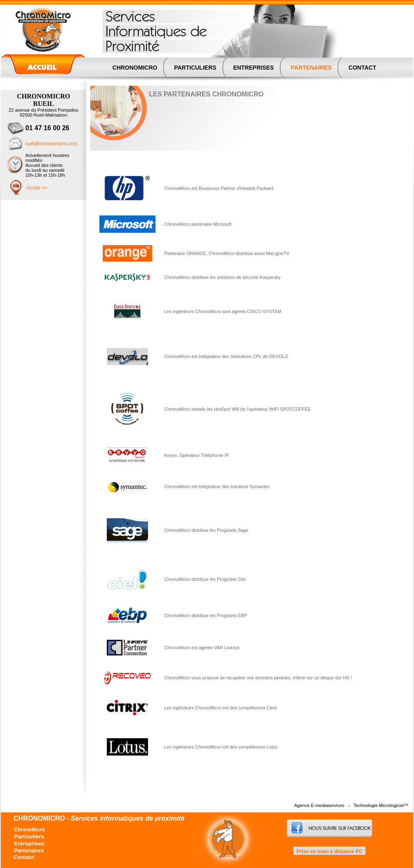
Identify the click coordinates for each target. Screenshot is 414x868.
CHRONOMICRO (135, 68)
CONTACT (362, 68)
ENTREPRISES (254, 68)
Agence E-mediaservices (320, 805)
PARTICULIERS (195, 68)
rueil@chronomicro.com (52, 144)
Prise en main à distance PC (329, 852)
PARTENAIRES (311, 68)
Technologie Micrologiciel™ (381, 805)
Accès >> (37, 188)
